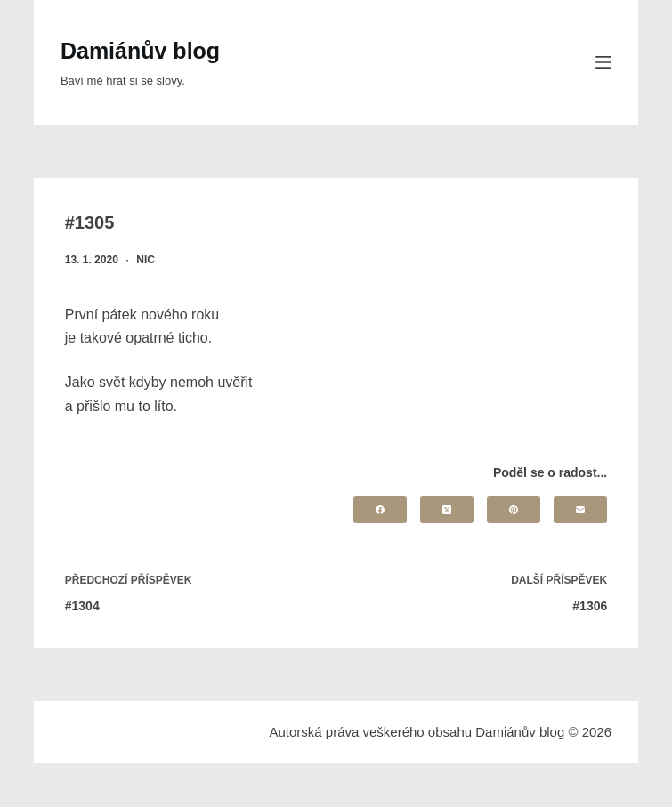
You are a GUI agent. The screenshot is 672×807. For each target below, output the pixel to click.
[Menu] (603, 62)
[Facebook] (380, 510)
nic (146, 260)
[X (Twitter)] (447, 510)
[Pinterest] (514, 510)
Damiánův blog (140, 51)
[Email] (580, 510)
